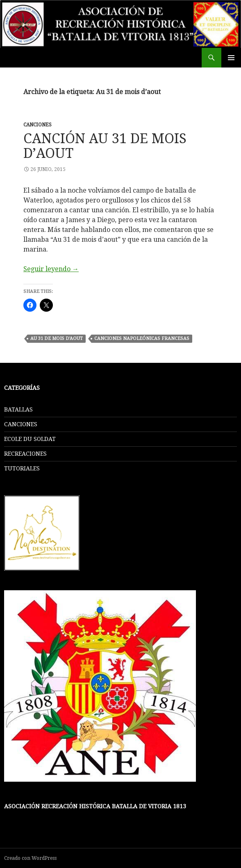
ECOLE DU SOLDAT (30, 439)
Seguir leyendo (51, 269)
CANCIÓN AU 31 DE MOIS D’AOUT (105, 146)
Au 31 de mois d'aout (57, 338)
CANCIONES (38, 125)
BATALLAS (18, 409)
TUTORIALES (22, 468)
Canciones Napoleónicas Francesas (142, 338)
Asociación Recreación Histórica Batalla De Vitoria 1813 (95, 806)
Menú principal (231, 58)
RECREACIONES (25, 454)
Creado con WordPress (30, 858)
